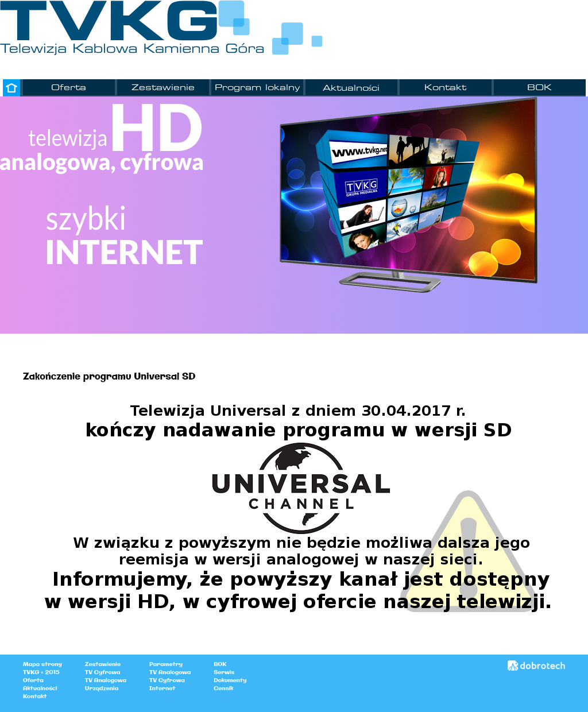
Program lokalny (257, 88)
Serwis (224, 672)
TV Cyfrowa (103, 672)
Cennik (223, 688)
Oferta (69, 88)
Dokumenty (230, 680)
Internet (163, 688)
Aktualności (351, 88)
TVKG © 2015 (41, 672)
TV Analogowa (106, 680)
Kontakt (445, 88)
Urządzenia (102, 688)
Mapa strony (42, 664)
